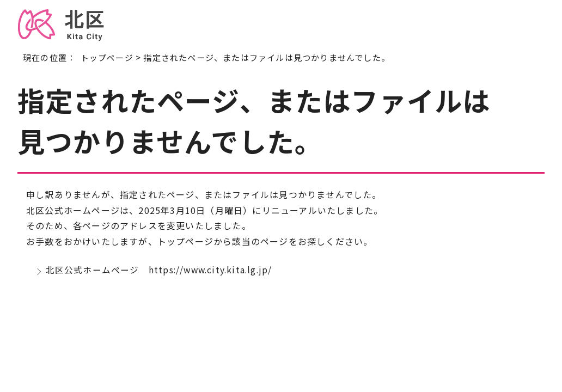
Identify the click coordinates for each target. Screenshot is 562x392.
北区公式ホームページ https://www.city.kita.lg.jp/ (161, 271)
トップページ (107, 57)
